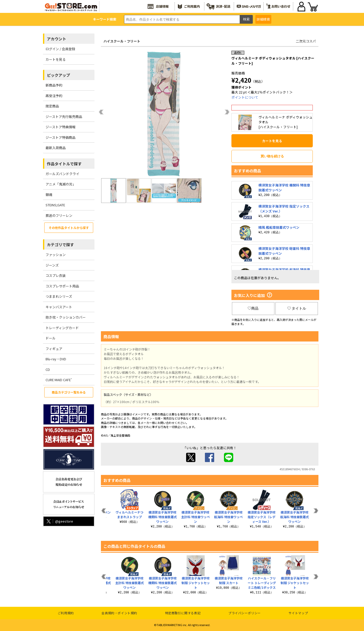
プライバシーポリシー (245, 613)
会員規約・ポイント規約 (119, 613)
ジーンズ (52, 265)
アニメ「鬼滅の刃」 (61, 184)
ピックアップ (58, 75)
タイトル (297, 308)
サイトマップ (298, 613)
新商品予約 (54, 85)
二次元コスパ (306, 41)
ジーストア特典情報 (60, 127)
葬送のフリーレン (59, 215)
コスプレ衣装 (56, 275)
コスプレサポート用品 (62, 286)
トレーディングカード (62, 328)
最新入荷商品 (56, 148)
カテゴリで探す (60, 245)
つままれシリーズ (59, 296)
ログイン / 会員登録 (60, 49)
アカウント (57, 39)
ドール (51, 338)
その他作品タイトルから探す (69, 228)
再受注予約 (54, 96)
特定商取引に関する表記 (183, 613)
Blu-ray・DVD (56, 359)
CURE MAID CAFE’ (59, 380)
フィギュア (54, 349)
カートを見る (56, 59)
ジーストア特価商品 (60, 137)
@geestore (59, 521)
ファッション (56, 255)
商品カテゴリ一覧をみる (69, 392)
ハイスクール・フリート (122, 41)
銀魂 (49, 195)
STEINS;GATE (55, 205)
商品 (253, 308)
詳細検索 (263, 19)
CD (48, 369)
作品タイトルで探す (64, 164)
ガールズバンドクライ (62, 174)
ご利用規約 (66, 613)
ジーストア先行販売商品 (64, 117)
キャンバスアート (59, 307)
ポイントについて (245, 97)
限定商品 (52, 106)
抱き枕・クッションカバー (66, 317)
